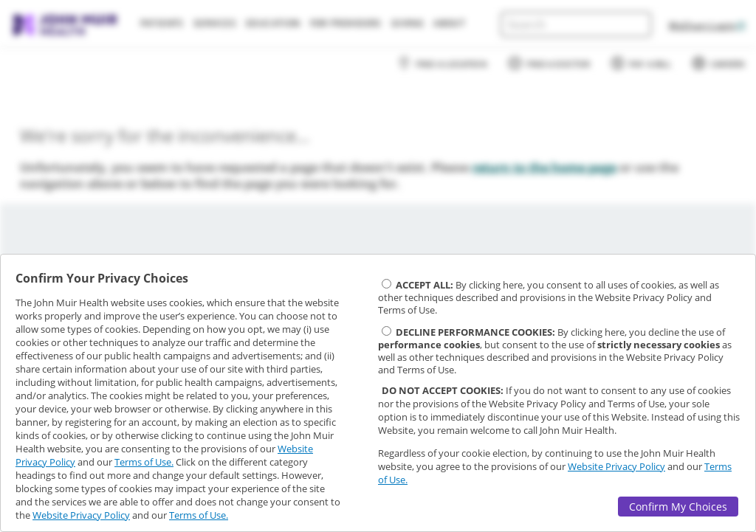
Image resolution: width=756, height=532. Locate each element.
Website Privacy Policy (81, 515)
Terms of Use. (144, 462)
